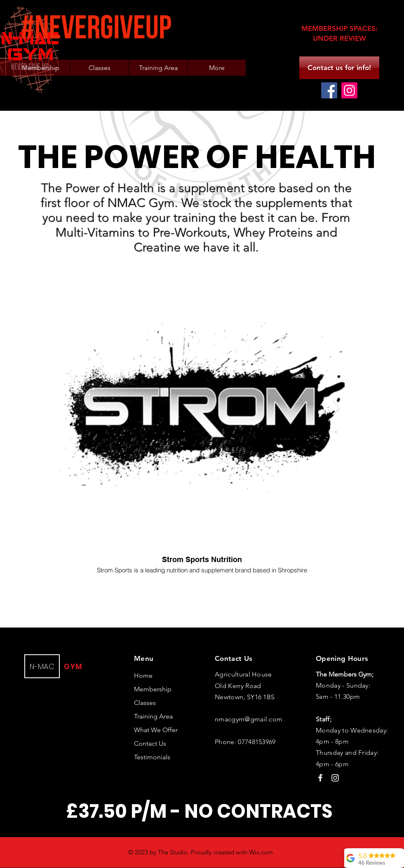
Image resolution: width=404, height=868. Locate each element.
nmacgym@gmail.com (249, 719)
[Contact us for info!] (339, 68)
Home (143, 675)
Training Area (153, 716)
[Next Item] (336, 408)
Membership (153, 689)
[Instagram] (349, 90)
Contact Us (150, 743)
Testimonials (152, 757)
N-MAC (42, 666)
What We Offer (156, 730)
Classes (145, 703)
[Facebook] (329, 90)
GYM (73, 666)
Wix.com (261, 852)
